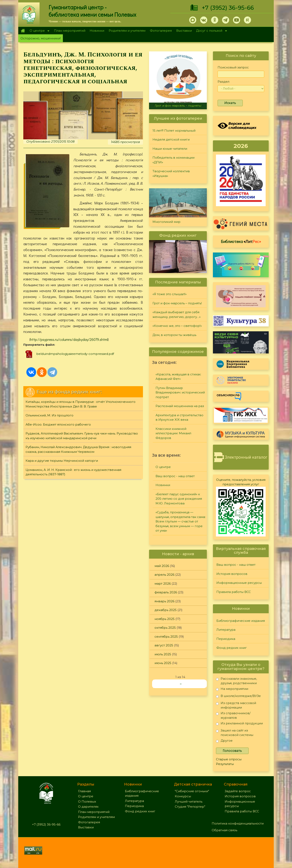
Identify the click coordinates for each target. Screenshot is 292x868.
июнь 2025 (163, 663)
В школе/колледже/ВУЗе (238, 697)
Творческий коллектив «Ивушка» (171, 173)
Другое (224, 741)
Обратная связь (224, 830)
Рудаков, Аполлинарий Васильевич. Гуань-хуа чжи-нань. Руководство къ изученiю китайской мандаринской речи (82, 436)
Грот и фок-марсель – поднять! (178, 106)
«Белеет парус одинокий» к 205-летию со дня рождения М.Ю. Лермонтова (179, 499)
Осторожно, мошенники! (41, 38)
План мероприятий (70, 31)
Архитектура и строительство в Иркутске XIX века (179, 417)
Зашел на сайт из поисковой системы (235, 733)
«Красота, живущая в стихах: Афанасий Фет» (178, 377)
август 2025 (164, 645)
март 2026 (163, 584)
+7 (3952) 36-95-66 (228, 8)
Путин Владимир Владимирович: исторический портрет (180, 392)
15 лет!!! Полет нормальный (174, 131)
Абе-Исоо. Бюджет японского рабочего (58, 424)
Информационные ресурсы (239, 583)
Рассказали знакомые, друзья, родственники (236, 681)
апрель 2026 (164, 575)
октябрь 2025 (165, 628)
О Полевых (87, 801)
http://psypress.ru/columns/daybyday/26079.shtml (69, 339)
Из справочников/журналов (233, 715)
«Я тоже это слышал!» (170, 294)
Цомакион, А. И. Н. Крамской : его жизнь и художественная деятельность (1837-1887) (73, 472)
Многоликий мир (166, 222)
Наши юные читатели (170, 149)
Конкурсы (183, 796)
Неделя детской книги (171, 139)
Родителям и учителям (127, 31)
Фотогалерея (161, 31)
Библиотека (241, 241)
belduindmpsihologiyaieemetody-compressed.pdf (75, 354)
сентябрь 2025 (166, 637)
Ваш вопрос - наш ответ (175, 476)
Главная (23, 31)
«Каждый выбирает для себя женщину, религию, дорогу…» (177, 314)
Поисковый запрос (233, 67)
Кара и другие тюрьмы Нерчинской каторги (62, 461)
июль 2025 (163, 654)
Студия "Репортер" (190, 807)
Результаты (225, 764)
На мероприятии (232, 690)
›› (181, 684)
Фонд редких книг (232, 648)
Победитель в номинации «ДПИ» (173, 160)
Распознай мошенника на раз (180, 406)
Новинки (97, 31)
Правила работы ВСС (234, 592)
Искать (230, 103)
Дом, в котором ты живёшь (174, 335)
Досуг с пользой (210, 31)
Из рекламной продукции (239, 724)
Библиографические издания (241, 621)
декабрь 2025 (166, 610)
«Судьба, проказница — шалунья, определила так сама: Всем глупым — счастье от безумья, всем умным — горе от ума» (181, 521)
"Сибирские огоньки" (192, 791)
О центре (38, 31)
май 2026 (162, 566)
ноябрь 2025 (165, 619)
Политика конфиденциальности (238, 823)
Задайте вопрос (238, 791)
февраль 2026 (166, 592)
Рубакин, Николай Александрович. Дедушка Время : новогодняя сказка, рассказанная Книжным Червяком (78, 449)
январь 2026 (164, 601)
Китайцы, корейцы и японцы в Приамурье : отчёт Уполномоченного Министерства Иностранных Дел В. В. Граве (81, 404)
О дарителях (88, 807)
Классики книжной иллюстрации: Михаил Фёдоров (173, 433)
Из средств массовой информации (236, 705)
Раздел (223, 82)
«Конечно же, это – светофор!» (177, 326)
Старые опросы (229, 759)
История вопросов (232, 574)
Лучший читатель (189, 801)
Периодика (226, 639)
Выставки (184, 31)
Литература (226, 630)
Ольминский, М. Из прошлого (49, 415)
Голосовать (232, 751)
